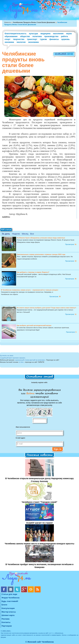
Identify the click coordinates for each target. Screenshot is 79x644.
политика (37, 36)
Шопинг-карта (8, 615)
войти (30, 393)
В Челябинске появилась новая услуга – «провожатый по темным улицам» (30, 290)
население (58, 34)
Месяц (25, 234)
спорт (7, 39)
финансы (54, 39)
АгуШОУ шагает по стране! (39, 523)
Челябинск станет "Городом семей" (39, 502)
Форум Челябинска (10, 598)
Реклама (5, 619)
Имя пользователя (23, 427)
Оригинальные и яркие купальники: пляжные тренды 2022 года (41, 254)
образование (11, 36)
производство (51, 36)
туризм (43, 39)
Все (32, 234)
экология (21, 42)
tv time (21, 362)
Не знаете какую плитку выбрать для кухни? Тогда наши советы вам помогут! (46, 308)
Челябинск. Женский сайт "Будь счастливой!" (20, 11)
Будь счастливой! (10, 601)
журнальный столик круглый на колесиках (30, 360)
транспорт (32, 39)
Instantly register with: (39, 382)
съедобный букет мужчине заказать (13, 358)
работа (64, 36)
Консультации (8, 608)
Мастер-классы (9, 612)
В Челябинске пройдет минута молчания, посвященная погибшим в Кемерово (40, 566)
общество (25, 36)
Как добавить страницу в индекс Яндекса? (33, 272)
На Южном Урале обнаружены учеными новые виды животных (41, 238)
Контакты (6, 622)
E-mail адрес (21, 438)
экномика (9, 42)
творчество (19, 39)
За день (6, 234)
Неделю (16, 234)
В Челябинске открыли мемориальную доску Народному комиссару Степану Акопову (39, 480)
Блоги (4, 605)
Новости (8, 22)
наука (69, 34)
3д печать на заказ (7, 356)
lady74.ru (51, 633)
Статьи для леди (9, 594)
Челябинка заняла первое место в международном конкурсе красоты (39, 544)
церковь (65, 39)
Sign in (58, 449)
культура (33, 34)
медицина (45, 34)
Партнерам (7, 626)
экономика (33, 42)
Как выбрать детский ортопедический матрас (34, 325)
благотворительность (16, 34)
